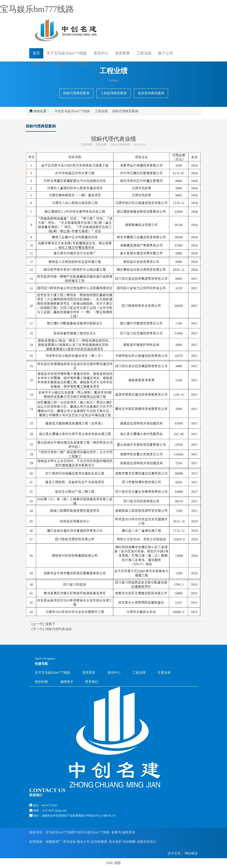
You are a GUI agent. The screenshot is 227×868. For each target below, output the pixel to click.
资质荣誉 (122, 53)
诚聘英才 (62, 63)
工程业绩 (101, 111)
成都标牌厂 (54, 842)
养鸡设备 (70, 842)
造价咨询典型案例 (151, 93)
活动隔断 (129, 842)
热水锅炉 (115, 842)
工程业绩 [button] (144, 53)
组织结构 (41, 682)
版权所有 (129, 832)
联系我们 (92, 682)
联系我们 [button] (83, 63)
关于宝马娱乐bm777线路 (53, 673)
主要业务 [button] (40, 63)
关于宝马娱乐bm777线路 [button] (67, 53)
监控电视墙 (99, 842)
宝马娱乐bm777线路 (37, 9)
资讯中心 (114, 673)
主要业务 (164, 673)
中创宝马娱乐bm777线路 (72, 111)
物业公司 (83, 842)
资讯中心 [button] (101, 53)
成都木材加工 (146, 842)
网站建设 (191, 853)
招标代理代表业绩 (59, 629)
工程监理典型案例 (113, 93)
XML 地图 (113, 863)
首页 (36, 53)
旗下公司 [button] (165, 53)
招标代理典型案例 (76, 93)
